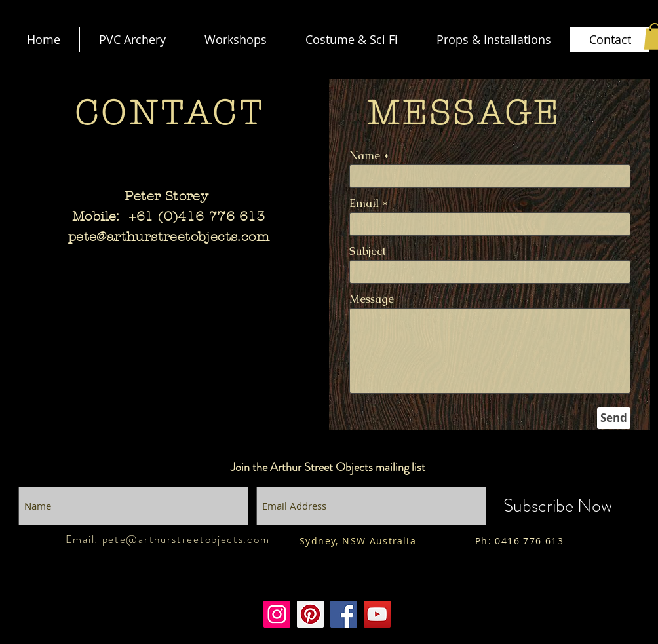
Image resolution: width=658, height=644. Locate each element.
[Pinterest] (310, 614)
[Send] (614, 418)
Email (364, 203)
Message (372, 299)
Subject (368, 251)
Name (365, 156)
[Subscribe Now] (558, 506)
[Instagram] (277, 614)
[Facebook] (344, 614)
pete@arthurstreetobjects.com (169, 237)
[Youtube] (377, 614)
